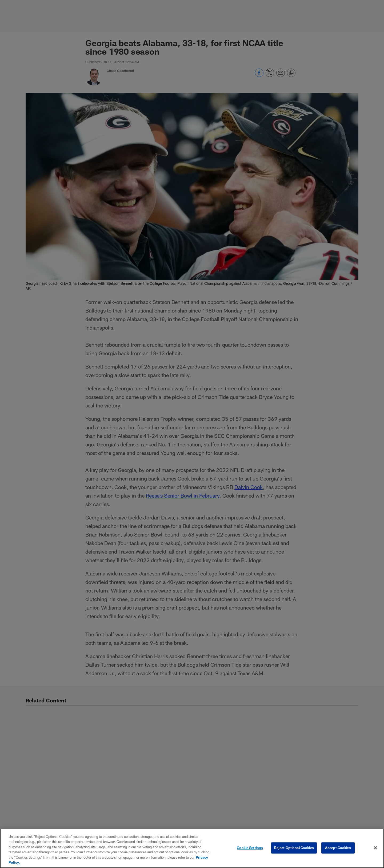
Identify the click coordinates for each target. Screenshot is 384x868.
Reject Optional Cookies (294, 848)
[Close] (375, 848)
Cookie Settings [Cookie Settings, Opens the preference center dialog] (250, 848)
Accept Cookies (338, 848)
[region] (192, 848)
